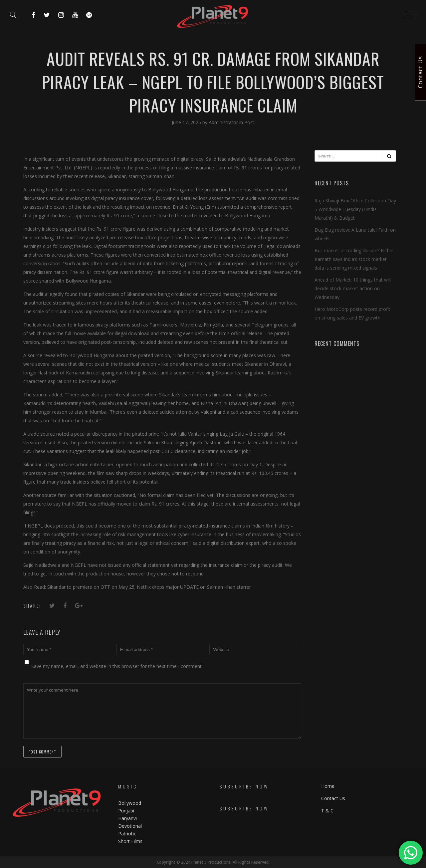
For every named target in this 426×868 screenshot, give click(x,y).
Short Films (130, 841)
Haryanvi (127, 818)
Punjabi (126, 811)
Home (328, 786)
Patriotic (128, 834)
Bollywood (130, 803)
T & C (327, 811)
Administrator (224, 122)
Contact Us (333, 798)
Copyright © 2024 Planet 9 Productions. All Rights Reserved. (213, 862)
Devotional (130, 826)
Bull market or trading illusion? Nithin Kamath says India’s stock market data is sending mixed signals (354, 259)
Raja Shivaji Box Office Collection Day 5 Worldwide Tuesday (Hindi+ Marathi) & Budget (355, 209)
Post (249, 122)
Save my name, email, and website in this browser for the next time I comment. (117, 666)
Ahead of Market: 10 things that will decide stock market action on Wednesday (353, 288)
